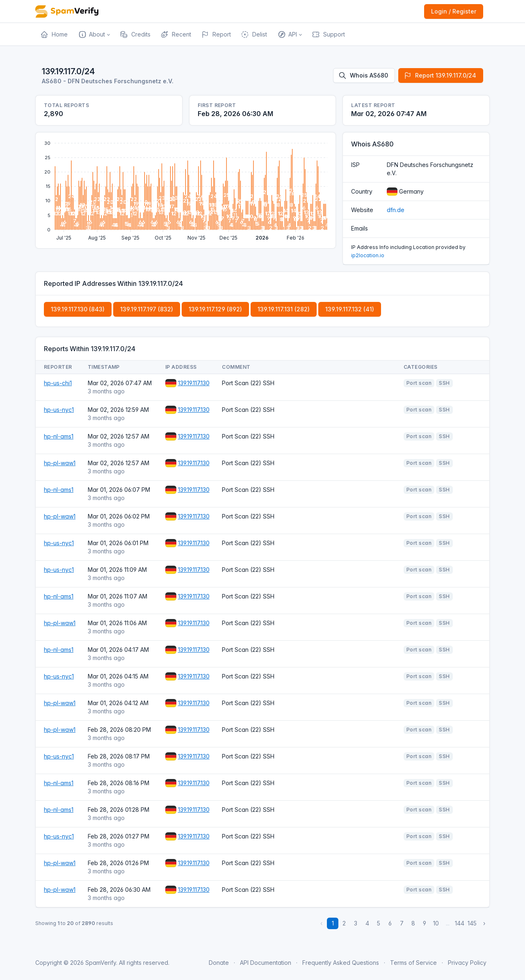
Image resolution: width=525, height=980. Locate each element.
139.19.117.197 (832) (147, 309)
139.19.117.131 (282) (284, 309)
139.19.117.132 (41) (350, 309)
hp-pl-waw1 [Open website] (60, 463)
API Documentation (266, 963)
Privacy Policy (467, 963)
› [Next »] (484, 923)
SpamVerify (101, 963)
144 (460, 923)
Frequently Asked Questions (341, 963)
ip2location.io (368, 255)
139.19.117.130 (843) (78, 309)
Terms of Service (413, 963)
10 (436, 923)
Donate (219, 963)
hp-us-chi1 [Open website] (58, 383)
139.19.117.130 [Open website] (194, 383)
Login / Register (454, 11)
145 (472, 923)
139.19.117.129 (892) (215, 309)
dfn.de (396, 210)
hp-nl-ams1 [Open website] (59, 436)
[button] (94, 34)
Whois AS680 (363, 75)
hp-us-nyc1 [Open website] (59, 410)
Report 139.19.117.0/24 (440, 75)
